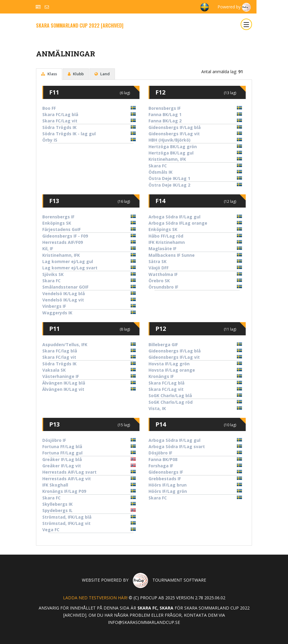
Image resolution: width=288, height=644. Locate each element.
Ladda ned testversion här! (95, 598)
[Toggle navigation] (246, 24)
